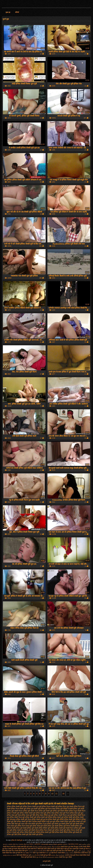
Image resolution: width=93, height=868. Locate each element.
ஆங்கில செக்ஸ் (62, 844)
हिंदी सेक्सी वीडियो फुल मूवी (24, 855)
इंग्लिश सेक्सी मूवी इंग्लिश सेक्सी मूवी (64, 817)
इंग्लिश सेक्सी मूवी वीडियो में (73, 819)
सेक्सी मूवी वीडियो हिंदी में (57, 849)
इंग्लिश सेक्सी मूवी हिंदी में (25, 822)
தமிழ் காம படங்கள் (10, 855)
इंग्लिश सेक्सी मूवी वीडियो (56, 819)
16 (63, 794)
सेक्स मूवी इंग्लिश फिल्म (18, 826)
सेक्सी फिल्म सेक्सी (15, 847)
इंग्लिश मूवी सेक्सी (79, 809)
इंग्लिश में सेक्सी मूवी (13, 813)
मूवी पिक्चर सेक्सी (78, 855)
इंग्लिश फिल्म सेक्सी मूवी (19, 809)
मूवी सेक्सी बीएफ (31, 857)
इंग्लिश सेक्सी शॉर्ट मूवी (79, 822)
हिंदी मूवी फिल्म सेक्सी (70, 849)
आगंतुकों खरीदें (46, 861)
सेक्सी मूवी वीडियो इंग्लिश (37, 832)
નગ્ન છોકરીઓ (36, 855)
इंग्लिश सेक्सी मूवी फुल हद (40, 819)
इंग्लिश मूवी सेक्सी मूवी (46, 811)
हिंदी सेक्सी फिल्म (10, 851)
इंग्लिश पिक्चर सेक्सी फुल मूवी (32, 807)
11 (56, 794)
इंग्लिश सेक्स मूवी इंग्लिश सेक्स (45, 813)
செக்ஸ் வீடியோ (24, 844)
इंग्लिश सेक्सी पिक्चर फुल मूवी (63, 815)
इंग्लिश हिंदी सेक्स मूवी (14, 824)
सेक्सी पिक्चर (7, 847)
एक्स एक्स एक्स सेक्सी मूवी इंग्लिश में (32, 824)
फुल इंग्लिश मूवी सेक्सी (51, 824)
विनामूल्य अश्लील (78, 847)
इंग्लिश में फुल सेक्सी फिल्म (77, 811)
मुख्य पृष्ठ (8, 12)
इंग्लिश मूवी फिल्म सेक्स (48, 809)
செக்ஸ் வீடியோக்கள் (58, 855)
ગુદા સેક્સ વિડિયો (41, 857)
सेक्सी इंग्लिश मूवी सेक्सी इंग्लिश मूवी (23, 828)
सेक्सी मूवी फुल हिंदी (46, 855)
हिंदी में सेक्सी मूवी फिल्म (82, 849)
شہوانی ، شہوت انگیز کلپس (83, 851)
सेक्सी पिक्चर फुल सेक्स (67, 847)
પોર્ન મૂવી (48, 853)
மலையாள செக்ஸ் (53, 857)
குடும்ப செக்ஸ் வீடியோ (11, 844)
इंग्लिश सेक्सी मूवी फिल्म (24, 819)
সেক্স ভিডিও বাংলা (73, 844)
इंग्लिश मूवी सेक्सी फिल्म (31, 811)
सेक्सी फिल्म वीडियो (36, 849)
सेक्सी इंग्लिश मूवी (49, 826)
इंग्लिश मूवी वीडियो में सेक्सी (64, 809)
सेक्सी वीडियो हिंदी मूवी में (22, 851)
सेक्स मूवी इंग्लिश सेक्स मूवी (35, 826)
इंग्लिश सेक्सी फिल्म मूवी (17, 817)
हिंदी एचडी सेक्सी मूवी (52, 851)
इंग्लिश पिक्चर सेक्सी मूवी (50, 807)
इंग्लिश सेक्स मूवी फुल (77, 813)
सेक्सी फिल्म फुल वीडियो (66, 857)
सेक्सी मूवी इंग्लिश (54, 830)
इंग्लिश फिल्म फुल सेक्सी (66, 807)
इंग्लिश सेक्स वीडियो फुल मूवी (45, 815)
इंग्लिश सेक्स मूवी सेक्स (14, 815)
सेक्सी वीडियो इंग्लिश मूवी (67, 832)
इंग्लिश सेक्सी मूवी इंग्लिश (45, 817)
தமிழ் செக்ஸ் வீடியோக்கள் (52, 847)
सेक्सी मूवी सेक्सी (13, 849)
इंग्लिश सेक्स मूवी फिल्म (62, 813)
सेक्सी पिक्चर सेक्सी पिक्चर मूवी (82, 853)
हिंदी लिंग (20, 853)
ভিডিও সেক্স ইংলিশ (35, 844)
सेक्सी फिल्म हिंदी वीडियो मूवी (66, 851)
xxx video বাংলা (28, 853)
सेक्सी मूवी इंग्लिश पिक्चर (67, 830)
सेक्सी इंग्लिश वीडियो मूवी (42, 828)
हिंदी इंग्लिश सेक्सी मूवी (21, 834)
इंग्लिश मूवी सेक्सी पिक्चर (15, 811)
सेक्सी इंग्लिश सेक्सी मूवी (58, 828)
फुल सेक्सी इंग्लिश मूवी (65, 824)
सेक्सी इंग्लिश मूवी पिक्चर (63, 826)
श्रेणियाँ (17, 12)
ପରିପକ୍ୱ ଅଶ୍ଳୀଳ (37, 847)
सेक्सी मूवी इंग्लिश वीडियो (21, 832)
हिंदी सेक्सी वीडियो (46, 849)
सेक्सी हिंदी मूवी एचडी (26, 847)
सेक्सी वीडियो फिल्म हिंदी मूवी (10, 853)
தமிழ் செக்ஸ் (69, 853)
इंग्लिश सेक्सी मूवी (31, 817)
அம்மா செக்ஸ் (33, 851)
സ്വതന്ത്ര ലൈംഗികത (49, 844)
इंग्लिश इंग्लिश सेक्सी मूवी (15, 807)
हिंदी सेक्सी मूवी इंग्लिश (36, 834)
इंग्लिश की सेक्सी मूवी (17, 840)
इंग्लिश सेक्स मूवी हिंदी (28, 815)
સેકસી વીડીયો (42, 851)
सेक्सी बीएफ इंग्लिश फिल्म (40, 830)
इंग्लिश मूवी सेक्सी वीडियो (61, 811)
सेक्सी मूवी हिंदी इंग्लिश (52, 832)
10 (52, 794)
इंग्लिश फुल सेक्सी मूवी (33, 809)
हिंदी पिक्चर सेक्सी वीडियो (58, 853)
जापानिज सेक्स (69, 855)
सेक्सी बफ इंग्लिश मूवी (24, 830)
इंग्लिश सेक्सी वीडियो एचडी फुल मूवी (44, 822)
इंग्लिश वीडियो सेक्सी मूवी (28, 813)
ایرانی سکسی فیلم (85, 844)
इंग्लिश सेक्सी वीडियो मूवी (63, 822)
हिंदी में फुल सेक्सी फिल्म (39, 853)
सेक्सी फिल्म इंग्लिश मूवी (74, 828)
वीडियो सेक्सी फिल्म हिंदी (24, 849)
